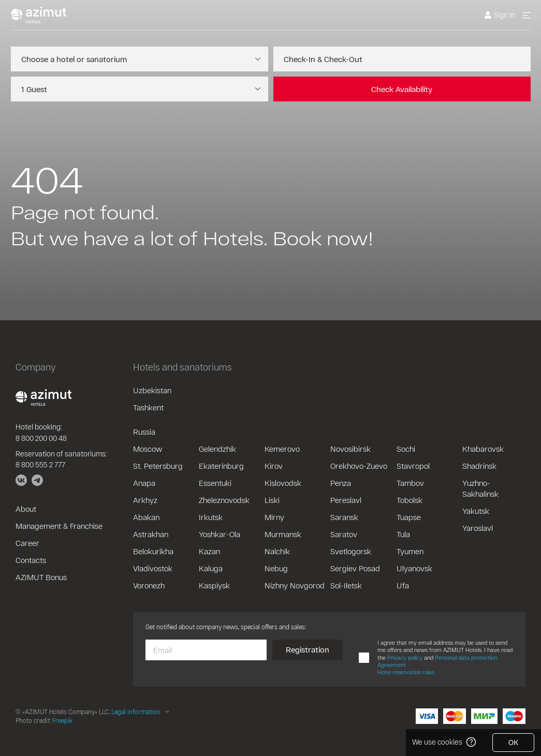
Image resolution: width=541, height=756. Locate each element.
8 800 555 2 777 (40, 464)
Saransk (344, 517)
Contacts (31, 560)
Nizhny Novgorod (295, 585)
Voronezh (149, 585)
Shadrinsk (479, 466)
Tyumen (410, 551)
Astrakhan (151, 534)
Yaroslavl (478, 528)
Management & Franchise (59, 526)
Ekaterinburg (221, 466)
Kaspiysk (214, 585)
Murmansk (283, 534)
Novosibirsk (350, 449)
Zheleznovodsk (224, 500)
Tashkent (148, 407)
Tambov (410, 483)
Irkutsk (211, 517)
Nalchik (277, 551)
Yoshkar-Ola (220, 534)
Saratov (344, 534)
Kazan (209, 551)
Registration (308, 649)
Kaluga (211, 568)
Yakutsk (476, 511)
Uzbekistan (152, 390)
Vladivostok (153, 568)
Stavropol (413, 466)
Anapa (144, 483)
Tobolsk (410, 500)
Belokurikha (153, 551)
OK (513, 742)
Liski (272, 500)
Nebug (276, 568)
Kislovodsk (283, 483)
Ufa (403, 585)
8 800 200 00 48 (41, 438)
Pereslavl (346, 500)
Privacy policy (405, 657)
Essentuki (215, 483)
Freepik (62, 720)
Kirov (274, 466)
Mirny (274, 517)
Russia (144, 432)
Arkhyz (145, 500)
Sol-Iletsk (346, 585)
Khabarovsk (483, 449)
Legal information (136, 711)
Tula (403, 534)
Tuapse (409, 517)
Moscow (148, 449)
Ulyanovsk (414, 568)
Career (27, 543)
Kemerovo (282, 449)
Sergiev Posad (355, 568)
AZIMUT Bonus (41, 577)
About (26, 509)
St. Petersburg (158, 466)
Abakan (146, 517)
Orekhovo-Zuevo (359, 466)
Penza (341, 483)
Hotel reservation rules (406, 672)
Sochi (406, 449)
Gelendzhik (217, 449)
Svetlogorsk (351, 551)
